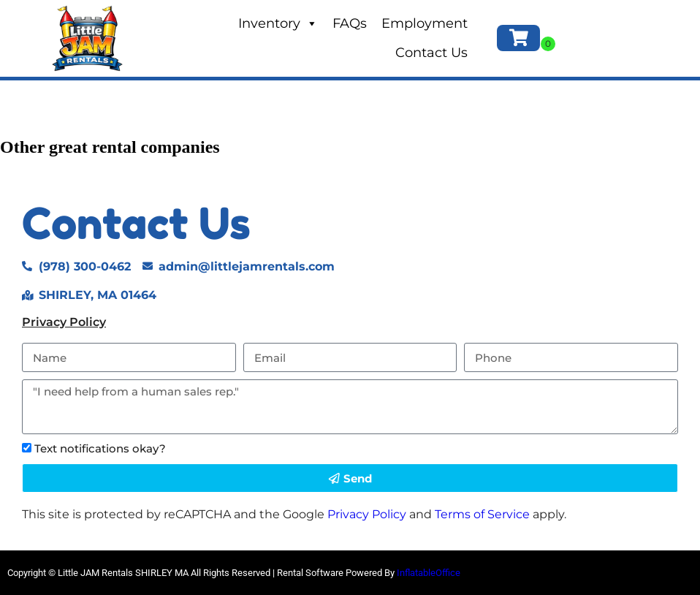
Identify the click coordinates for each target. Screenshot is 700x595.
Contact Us (431, 53)
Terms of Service (482, 514)
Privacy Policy (64, 322)
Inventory (278, 23)
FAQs (350, 23)
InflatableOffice (429, 573)
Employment (425, 23)
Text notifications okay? (100, 448)
